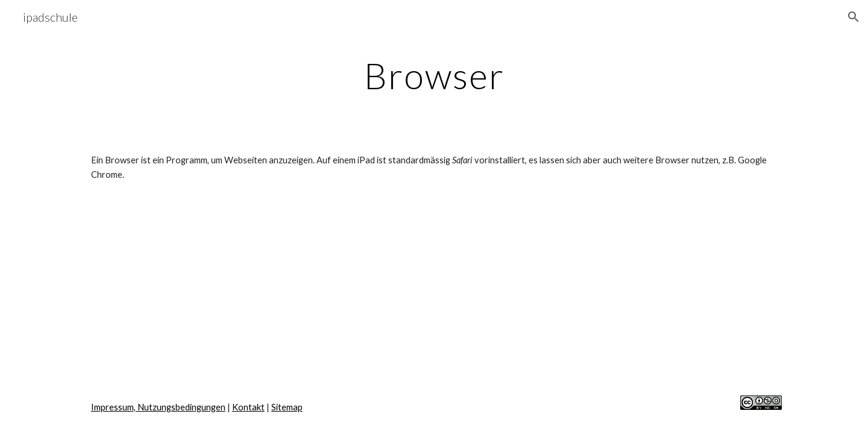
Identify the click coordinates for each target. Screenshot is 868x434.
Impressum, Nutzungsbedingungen (158, 407)
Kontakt (248, 407)
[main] (434, 75)
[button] (854, 17)
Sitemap (287, 407)
